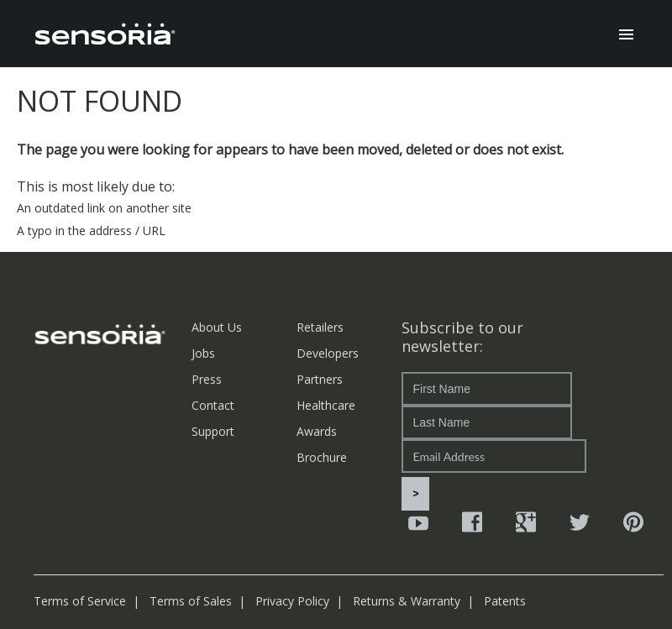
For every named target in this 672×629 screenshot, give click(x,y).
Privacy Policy (292, 601)
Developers (328, 353)
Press (207, 379)
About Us (217, 327)
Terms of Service (80, 601)
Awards (317, 431)
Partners (320, 379)
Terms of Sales (191, 601)
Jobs (203, 353)
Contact (213, 405)
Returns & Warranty (407, 601)
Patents (505, 601)
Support (213, 431)
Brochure (322, 457)
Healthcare (326, 405)
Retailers (320, 327)
